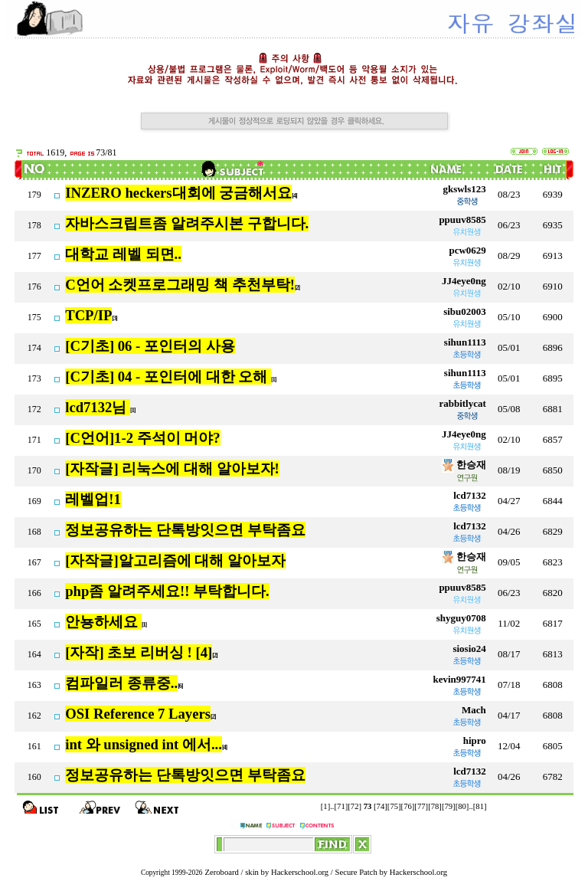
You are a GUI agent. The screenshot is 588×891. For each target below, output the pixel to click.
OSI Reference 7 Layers (138, 714)
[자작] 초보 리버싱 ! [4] (139, 652)
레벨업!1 (93, 499)
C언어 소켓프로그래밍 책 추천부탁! (180, 285)
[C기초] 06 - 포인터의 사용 (150, 346)
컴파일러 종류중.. (121, 683)
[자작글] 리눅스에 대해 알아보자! (172, 468)
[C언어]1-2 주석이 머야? (142, 438)
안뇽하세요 (103, 622)
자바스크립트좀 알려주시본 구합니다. (187, 223)
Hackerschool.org (300, 872)
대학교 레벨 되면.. (123, 254)
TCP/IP (88, 315)
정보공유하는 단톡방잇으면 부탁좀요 (185, 530)
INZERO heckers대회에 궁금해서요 (178, 193)
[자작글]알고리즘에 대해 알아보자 (175, 560)
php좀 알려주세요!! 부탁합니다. (167, 591)
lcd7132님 (98, 407)
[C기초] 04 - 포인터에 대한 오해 (168, 377)
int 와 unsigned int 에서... (144, 744)
